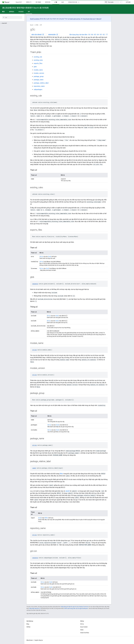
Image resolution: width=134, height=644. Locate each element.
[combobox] (113, 2)
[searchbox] (12, 17)
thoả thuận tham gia (89, 19)
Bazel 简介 (19, 2)
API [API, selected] (29, 12)
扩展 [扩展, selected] (56, 2)
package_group (39, 76)
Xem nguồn (53, 35)
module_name (38, 70)
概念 (3, 12)
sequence (35, 284)
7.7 (107, 35)
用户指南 (38, 2)
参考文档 (48, 2)
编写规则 (12, 12)
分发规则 (21, 12)
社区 (63, 2)
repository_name (39, 86)
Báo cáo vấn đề (38, 35)
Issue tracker (84, 627)
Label (34, 468)
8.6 (92, 35)
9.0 (89, 35)
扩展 (37, 25)
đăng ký (99, 19)
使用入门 (29, 2)
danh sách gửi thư (75, 19)
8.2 (104, 35)
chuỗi (50, 256)
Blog (28, 624)
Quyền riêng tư (39, 640)
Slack (82, 630)
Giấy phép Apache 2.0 (35, 608)
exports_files (38, 63)
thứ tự (41, 256)
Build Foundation (35, 19)
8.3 (101, 35)
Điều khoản (30, 640)
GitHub (128, 2)
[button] (12, 23)
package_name (39, 80)
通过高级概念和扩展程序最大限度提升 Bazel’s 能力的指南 (25, 8)
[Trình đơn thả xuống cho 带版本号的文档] (80, 2)
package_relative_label (41, 83)
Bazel (32, 25)
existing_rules (38, 60)
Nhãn (61, 474)
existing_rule (38, 57)
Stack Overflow (85, 633)
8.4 (98, 35)
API (41, 25)
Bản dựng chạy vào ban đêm (78, 35)
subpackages (38, 89)
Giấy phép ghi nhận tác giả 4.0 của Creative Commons (75, 607)
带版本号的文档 (73, 2)
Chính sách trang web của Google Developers (76, 608)
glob (35, 67)
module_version (39, 73)
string (34, 350)
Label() (67, 491)
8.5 (95, 35)
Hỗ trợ (82, 624)
